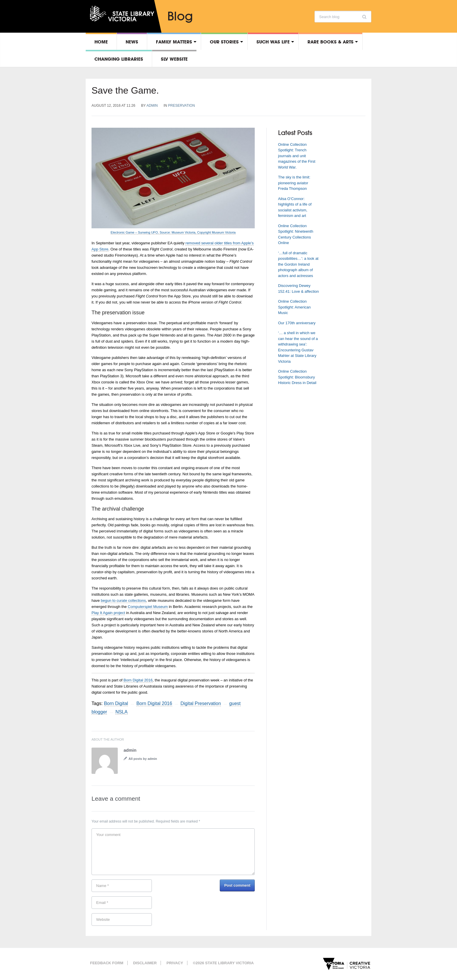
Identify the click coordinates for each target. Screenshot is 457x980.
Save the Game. (125, 90)
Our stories (224, 42)
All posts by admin (143, 759)
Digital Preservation (201, 703)
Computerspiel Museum (148, 607)
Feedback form (107, 963)
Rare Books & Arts (331, 42)
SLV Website (174, 59)
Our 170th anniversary (297, 323)
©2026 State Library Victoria (223, 963)
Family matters (174, 42)
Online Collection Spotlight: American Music (294, 307)
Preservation (182, 106)
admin (152, 106)
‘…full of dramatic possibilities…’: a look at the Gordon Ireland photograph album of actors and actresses (298, 264)
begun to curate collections (123, 601)
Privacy (175, 963)
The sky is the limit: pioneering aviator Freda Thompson (294, 183)
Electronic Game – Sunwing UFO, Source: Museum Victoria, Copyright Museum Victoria (173, 232)
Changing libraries (119, 59)
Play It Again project (108, 613)
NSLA (122, 712)
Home (101, 42)
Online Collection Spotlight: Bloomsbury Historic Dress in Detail (297, 377)
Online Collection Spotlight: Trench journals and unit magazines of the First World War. (297, 156)
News (132, 42)
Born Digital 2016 (138, 680)
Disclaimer (145, 963)
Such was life (273, 42)
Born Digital (116, 703)
